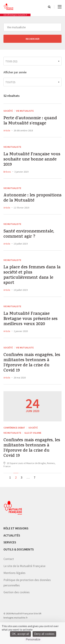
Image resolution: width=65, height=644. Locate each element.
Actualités (12, 535)
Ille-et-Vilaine (33, 433)
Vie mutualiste (25, 111)
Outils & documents (19, 549)
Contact (9, 559)
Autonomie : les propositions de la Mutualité (32, 198)
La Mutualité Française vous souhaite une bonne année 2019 (32, 160)
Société (8, 111)
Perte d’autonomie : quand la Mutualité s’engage (30, 121)
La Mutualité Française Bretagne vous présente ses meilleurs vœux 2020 (31, 319)
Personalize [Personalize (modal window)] (33, 639)
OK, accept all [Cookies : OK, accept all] (20, 634)
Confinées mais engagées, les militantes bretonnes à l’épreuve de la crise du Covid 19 (32, 363)
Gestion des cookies (17, 592)
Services (10, 542)
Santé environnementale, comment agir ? (29, 234)
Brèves (7, 172)
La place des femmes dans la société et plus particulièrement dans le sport (32, 275)
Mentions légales (14, 573)
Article (7, 130)
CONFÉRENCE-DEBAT (14, 428)
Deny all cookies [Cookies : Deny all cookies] (44, 634)
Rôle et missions (16, 528)
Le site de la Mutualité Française (24, 566)
